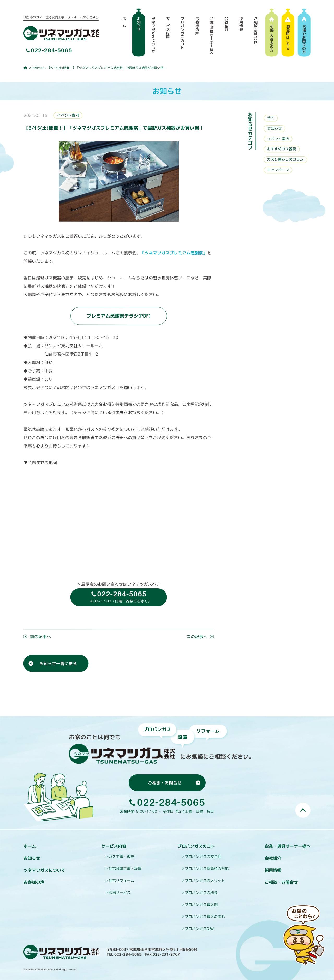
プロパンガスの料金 (201, 892)
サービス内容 (114, 846)
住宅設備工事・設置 (125, 868)
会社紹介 (273, 858)
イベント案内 (68, 115)
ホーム (30, 846)
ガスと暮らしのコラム (285, 160)
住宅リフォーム (121, 880)
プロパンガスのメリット (205, 880)
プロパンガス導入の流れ (205, 916)
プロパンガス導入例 (201, 904)
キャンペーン (278, 170)
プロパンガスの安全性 (203, 856)
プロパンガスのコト (196, 846)
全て (271, 118)
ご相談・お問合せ (281, 882)
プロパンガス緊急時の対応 (207, 868)
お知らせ (38, 68)
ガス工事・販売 (121, 856)
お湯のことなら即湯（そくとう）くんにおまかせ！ (305, 936)
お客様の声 (34, 882)
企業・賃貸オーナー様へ (288, 846)
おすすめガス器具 (282, 149)
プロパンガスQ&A (200, 928)
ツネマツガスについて (44, 870)
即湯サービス (120, 892)
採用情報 (273, 870)
